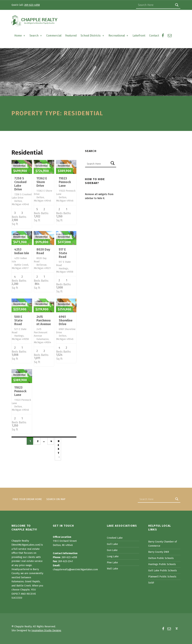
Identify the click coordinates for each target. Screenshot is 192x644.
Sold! (151, 583)
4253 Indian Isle (22, 251)
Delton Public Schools (161, 558)
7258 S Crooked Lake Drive (20, 184)
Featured (71, 36)
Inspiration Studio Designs (46, 630)
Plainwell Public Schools (162, 577)
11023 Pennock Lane (65, 182)
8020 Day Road (43, 251)
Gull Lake (112, 544)
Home (20, 36)
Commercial (54, 36)
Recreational (119, 36)
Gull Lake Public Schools (163, 570)
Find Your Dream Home (27, 499)
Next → (59, 449)
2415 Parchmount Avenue (44, 320)
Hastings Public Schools (162, 564)
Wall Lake (112, 569)
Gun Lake (112, 550)
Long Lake (113, 556)
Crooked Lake (115, 538)
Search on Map (56, 499)
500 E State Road (18, 320)
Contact (154, 36)
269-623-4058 (32, 5)
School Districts (93, 36)
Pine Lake (112, 562)
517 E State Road (63, 253)
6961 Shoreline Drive (66, 320)
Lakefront (139, 36)
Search (36, 36)
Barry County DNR (159, 552)
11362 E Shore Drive (42, 182)
